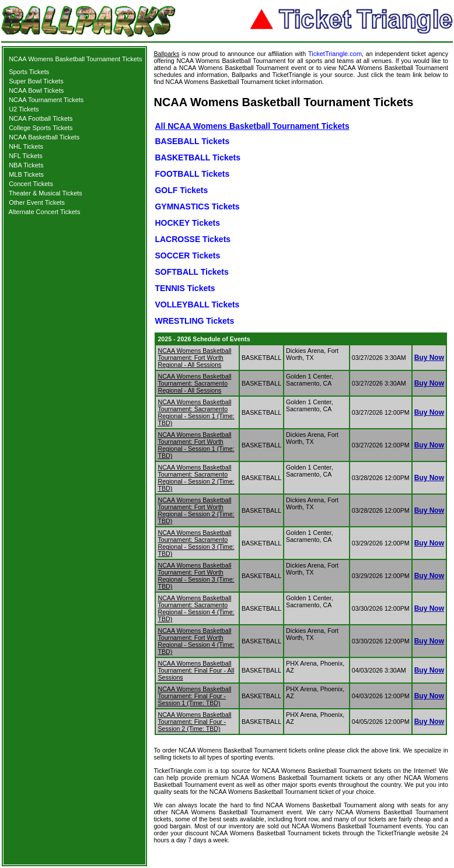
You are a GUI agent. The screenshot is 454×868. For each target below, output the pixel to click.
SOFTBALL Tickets (191, 272)
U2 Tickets (24, 109)
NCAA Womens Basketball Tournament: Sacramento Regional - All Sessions (194, 383)
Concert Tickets (31, 184)
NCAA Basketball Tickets (44, 137)
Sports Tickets (29, 72)
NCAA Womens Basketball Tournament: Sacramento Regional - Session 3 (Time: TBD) (196, 543)
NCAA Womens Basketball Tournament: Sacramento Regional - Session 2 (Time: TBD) (196, 478)
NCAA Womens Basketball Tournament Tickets (75, 59)
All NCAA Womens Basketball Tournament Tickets (252, 126)
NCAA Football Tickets (41, 118)
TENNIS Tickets (185, 288)
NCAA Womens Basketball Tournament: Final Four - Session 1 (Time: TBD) (194, 696)
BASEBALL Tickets (192, 141)
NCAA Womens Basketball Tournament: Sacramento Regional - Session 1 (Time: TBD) (196, 412)
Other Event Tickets (37, 202)
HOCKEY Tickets (187, 223)
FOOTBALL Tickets (192, 174)
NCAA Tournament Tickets (46, 100)
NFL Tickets (26, 156)
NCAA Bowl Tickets (36, 90)
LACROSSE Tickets (193, 239)
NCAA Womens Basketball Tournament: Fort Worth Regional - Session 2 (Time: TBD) (196, 510)
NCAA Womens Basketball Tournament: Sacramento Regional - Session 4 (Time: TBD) (196, 608)
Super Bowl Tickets (36, 81)
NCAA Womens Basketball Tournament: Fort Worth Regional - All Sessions (194, 358)
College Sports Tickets (41, 128)
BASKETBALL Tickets (198, 157)
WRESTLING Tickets (194, 321)
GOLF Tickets (181, 190)
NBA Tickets (26, 165)
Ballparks (166, 54)
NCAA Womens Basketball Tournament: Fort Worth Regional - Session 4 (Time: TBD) (196, 641)
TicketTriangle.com (335, 54)
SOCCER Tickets (187, 256)
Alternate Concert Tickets (45, 212)
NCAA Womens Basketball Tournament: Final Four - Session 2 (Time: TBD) (194, 722)
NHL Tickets (26, 146)
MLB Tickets (26, 174)
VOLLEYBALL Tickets (197, 304)
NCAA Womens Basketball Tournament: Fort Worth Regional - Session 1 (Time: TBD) (196, 445)
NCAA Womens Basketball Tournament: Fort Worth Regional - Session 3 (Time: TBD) (196, 576)
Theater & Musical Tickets (46, 193)
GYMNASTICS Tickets (197, 206)
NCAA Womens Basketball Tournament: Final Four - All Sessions (196, 670)
